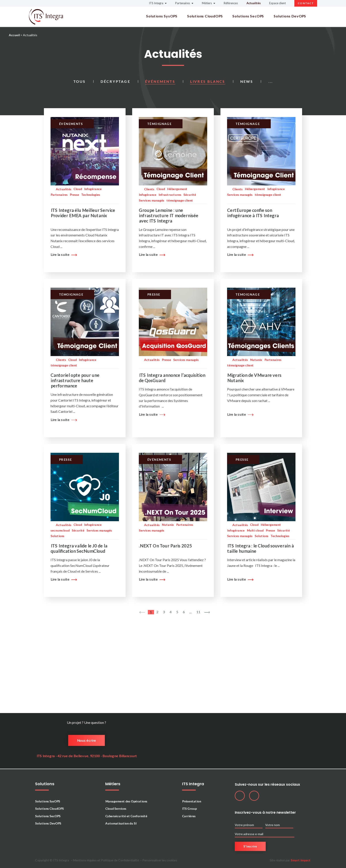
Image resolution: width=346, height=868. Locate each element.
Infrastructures (170, 195)
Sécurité (190, 195)
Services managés (151, 200)
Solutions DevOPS (290, 16)
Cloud (78, 189)
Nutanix (256, 360)
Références (231, 3)
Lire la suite (63, 254)
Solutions (57, 536)
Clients (149, 189)
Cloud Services (116, 809)
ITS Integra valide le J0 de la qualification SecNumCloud (79, 548)
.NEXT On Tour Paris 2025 (165, 546)
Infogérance (93, 189)
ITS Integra (156, 3)
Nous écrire (86, 740)
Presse (74, 195)
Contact (306, 3)
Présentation (192, 801)
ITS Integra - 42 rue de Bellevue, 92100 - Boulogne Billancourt (87, 756)
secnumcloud (60, 530)
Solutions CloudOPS (205, 16)
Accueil (14, 35)
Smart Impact (301, 860)
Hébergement (177, 189)
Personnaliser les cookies (160, 860)
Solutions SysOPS (162, 16)
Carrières (189, 816)
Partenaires (183, 3)
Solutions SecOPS (248, 16)
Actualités (254, 3)
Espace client (277, 3)
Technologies (91, 195)
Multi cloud (255, 530)
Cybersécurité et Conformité (126, 816)
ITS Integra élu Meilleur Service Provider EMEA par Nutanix (83, 213)
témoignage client (180, 200)
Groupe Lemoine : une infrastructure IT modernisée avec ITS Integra (168, 215)
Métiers (207, 3)
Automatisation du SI (121, 823)
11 (198, 612)
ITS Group (189, 809)
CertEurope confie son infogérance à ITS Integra (253, 213)
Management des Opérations (126, 801)
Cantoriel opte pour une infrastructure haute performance (75, 380)
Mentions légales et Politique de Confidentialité (106, 860)
